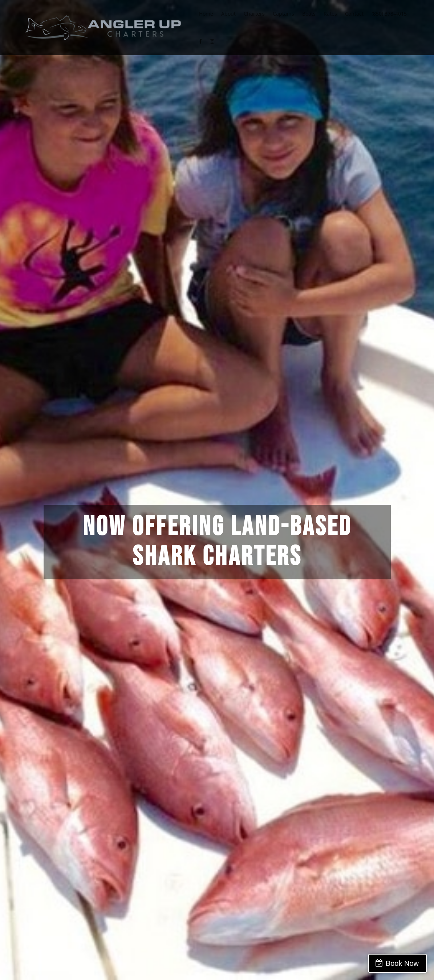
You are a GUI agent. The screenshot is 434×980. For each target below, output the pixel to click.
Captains (283, 14)
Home (206, 14)
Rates (330, 14)
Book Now (402, 963)
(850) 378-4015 (389, 14)
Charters (254, 14)
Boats (309, 14)
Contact (354, 14)
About (228, 14)
